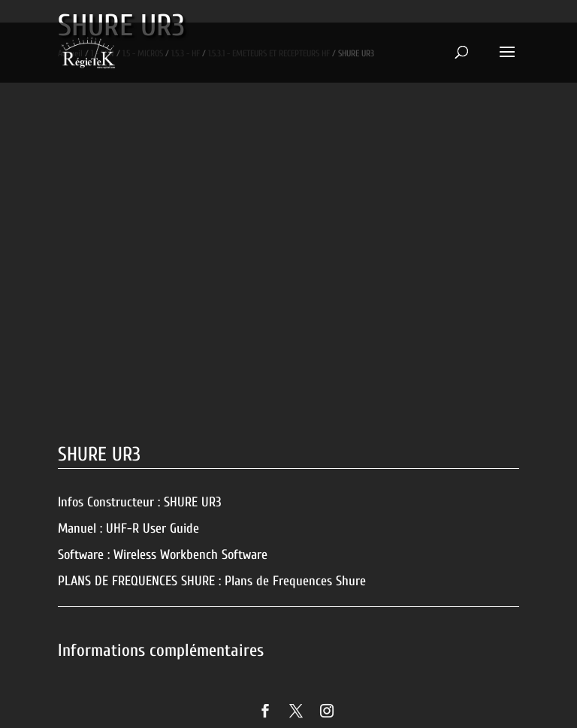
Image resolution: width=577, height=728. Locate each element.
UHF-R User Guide (153, 529)
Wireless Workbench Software (190, 555)
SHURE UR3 (193, 502)
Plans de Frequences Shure (295, 581)
